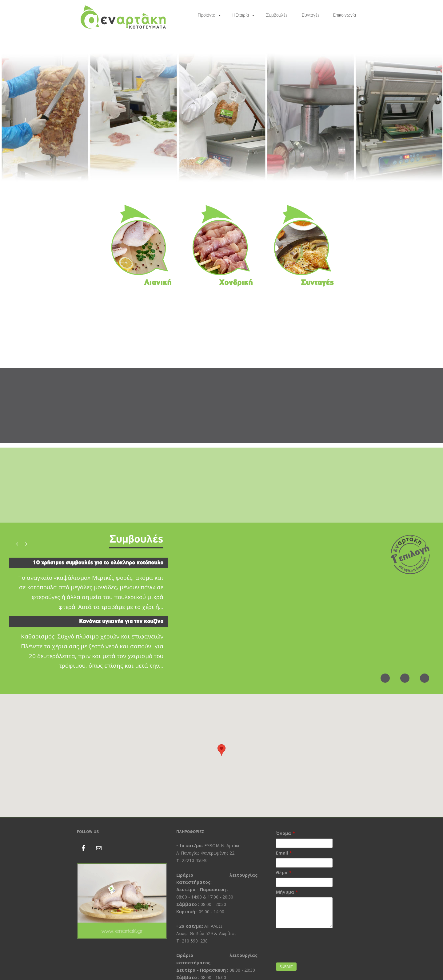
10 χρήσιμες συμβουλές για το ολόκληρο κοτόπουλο (98, 563)
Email (282, 853)
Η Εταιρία (240, 15)
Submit (286, 967)
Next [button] (26, 544)
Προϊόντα (207, 15)
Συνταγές (311, 15)
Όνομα (283, 833)
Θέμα (282, 873)
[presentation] (323, 949)
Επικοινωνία (345, 15)
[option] (89, 616)
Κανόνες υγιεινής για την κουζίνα (121, 621)
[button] (221, 750)
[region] (221, 117)
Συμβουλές (277, 15)
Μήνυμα (285, 892)
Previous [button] (17, 544)
